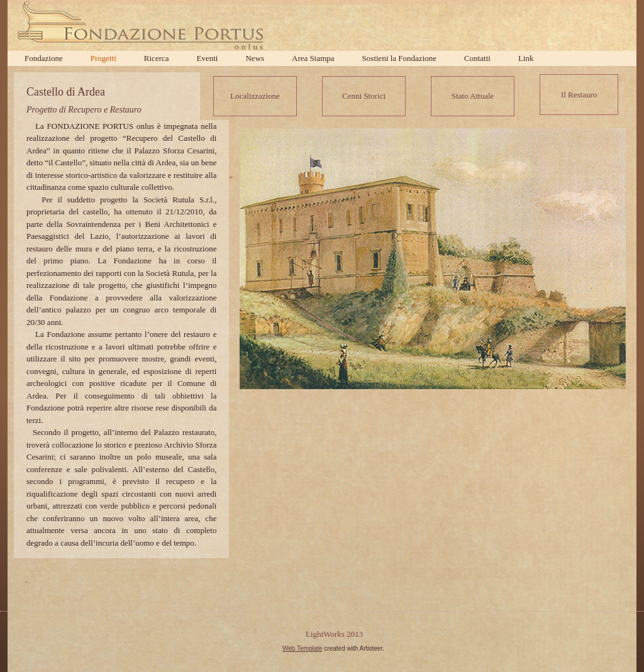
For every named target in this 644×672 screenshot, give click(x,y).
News (255, 58)
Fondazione (44, 58)
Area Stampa (313, 58)
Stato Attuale (473, 96)
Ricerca (157, 58)
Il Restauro (579, 95)
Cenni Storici (364, 96)
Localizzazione (255, 96)
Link (526, 58)
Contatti (477, 58)
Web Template (303, 648)
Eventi (208, 58)
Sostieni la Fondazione (399, 58)
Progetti (103, 58)
